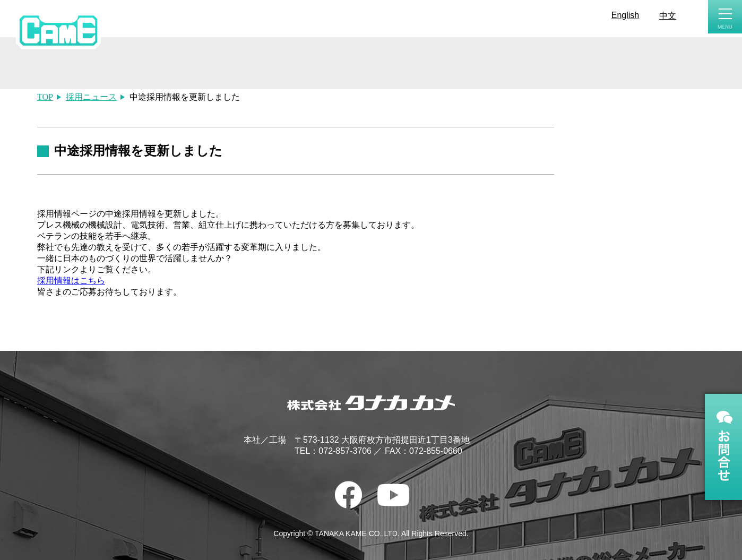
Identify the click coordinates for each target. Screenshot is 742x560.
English (625, 15)
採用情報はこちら (71, 281)
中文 (668, 16)
